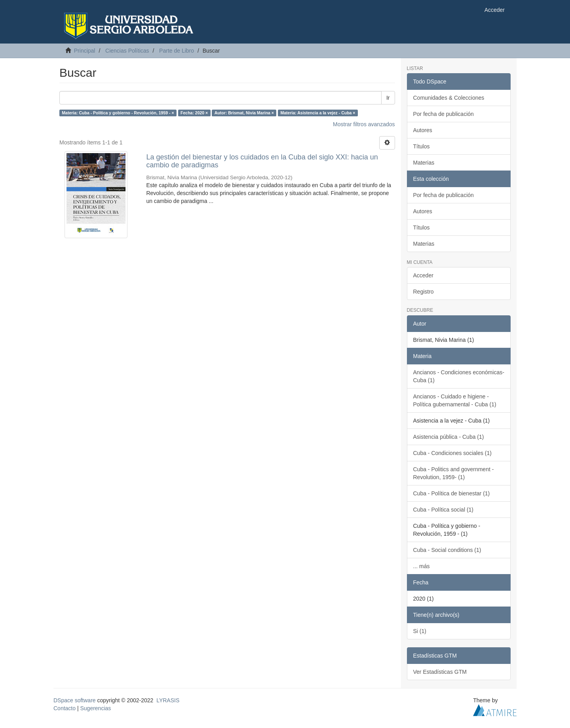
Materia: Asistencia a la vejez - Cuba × (318, 113)
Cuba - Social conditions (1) (447, 550)
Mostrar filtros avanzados (364, 124)
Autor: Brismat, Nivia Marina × (244, 113)
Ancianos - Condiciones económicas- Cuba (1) (459, 376)
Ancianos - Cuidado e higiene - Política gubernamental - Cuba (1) (455, 400)
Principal (85, 51)
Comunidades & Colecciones (449, 98)
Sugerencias (95, 708)
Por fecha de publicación (444, 114)
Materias (424, 163)
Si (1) (420, 631)
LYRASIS (168, 700)
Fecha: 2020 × (194, 113)
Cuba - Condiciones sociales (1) (452, 453)
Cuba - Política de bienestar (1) (452, 493)
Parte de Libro (177, 51)
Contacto (65, 708)
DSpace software (75, 700)
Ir (388, 98)
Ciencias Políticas (127, 51)
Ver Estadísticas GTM (440, 672)
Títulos (422, 146)
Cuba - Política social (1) (444, 510)
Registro (424, 292)
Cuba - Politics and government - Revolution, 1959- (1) (454, 473)
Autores (423, 130)
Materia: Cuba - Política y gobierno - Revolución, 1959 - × (118, 113)
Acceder (423, 275)
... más (422, 566)
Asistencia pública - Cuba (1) (449, 437)
